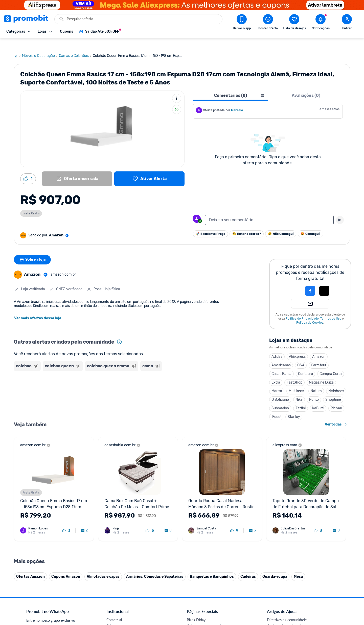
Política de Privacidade (302, 309)
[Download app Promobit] (242, 23)
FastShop (294, 373)
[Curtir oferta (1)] (28, 169)
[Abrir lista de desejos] (294, 23)
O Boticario (280, 390)
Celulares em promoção (205, 616)
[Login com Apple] (324, 281)
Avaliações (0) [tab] (306, 86)
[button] (293, 281)
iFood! (276, 407)
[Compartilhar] (177, 100)
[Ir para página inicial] (18, 46)
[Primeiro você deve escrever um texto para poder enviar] (340, 210)
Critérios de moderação (285, 616)
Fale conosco (117, 616)
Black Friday (196, 610)
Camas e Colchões (76, 46)
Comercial (114, 610)
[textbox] (269, 210)
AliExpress (297, 347)
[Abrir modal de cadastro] (347, 23)
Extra (276, 373)
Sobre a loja (33, 250)
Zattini (301, 399)
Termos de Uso (331, 309)
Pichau (336, 399)
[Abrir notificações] (321, 23)
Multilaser (296, 381)
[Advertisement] (111, 383)
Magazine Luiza (321, 373)
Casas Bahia (281, 364)
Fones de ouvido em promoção (211, 622)
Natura (316, 381)
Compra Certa (331, 364)
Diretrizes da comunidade (287, 610)
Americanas (281, 356)
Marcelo (237, 101)
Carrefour (319, 356)
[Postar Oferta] (268, 23)
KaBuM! (318, 399)
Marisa (277, 381)
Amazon (319, 347)
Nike (299, 390)
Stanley (294, 407)
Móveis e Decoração (40, 46)
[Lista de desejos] (149, 169)
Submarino (280, 399)
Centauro (305, 364)
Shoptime (333, 390)
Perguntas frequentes (283, 622)
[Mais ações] (177, 89)
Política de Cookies (310, 313)
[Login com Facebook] (310, 281)
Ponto (314, 390)
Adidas (277, 347)
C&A (301, 356)
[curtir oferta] (66, 521)
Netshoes (336, 381)
